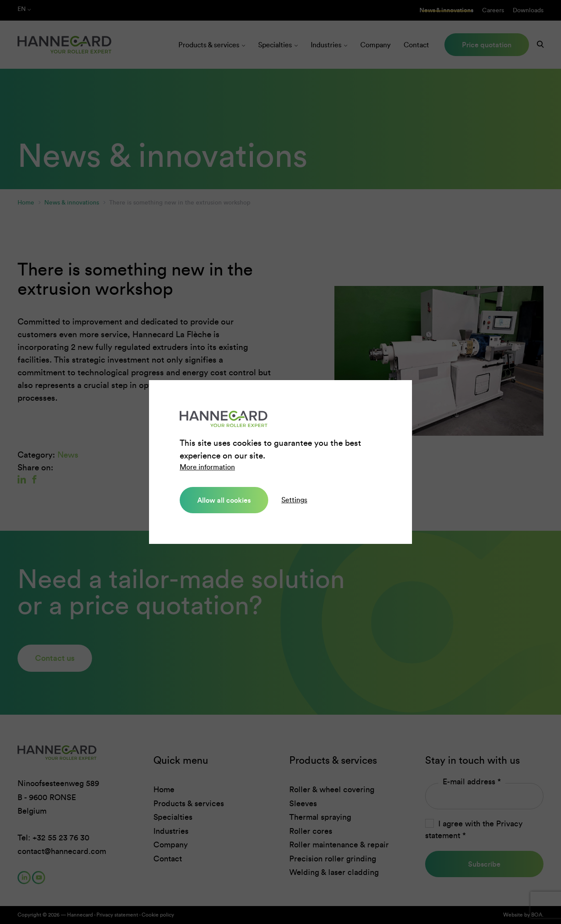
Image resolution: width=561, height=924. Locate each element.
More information (207, 467)
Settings (294, 500)
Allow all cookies (224, 500)
